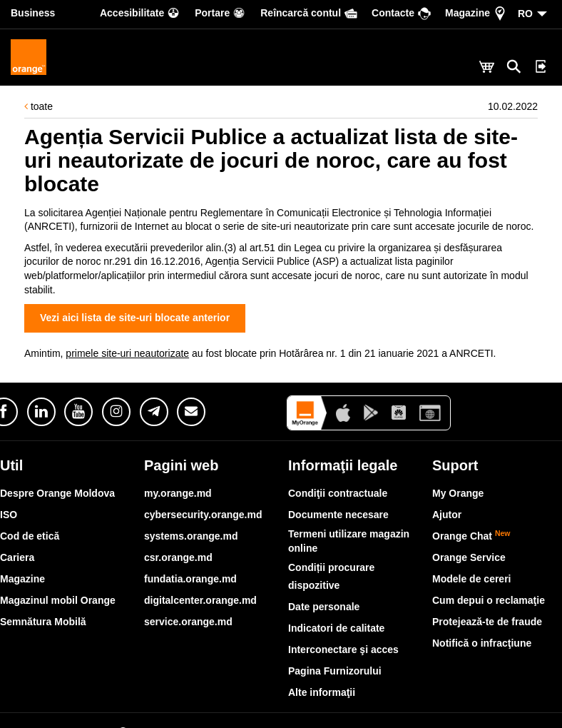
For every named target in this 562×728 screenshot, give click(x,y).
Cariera (17, 557)
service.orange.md (188, 622)
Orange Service (469, 557)
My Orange (458, 493)
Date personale (324, 607)
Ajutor (447, 515)
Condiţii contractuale (338, 493)
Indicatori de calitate (336, 628)
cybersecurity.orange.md (203, 515)
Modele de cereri (472, 579)
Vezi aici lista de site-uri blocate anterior (135, 318)
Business (33, 13)
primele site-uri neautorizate (127, 353)
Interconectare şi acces (343, 649)
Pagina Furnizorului (335, 671)
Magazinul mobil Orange (58, 600)
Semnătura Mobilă (43, 622)
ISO (9, 515)
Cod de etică (30, 536)
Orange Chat (471, 536)
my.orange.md (178, 493)
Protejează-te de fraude (487, 622)
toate (39, 106)
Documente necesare (338, 515)
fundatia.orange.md (190, 579)
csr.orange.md (178, 557)
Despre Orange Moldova (57, 493)
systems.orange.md (191, 536)
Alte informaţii (322, 692)
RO (525, 14)
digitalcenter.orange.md (200, 600)
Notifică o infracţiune (482, 643)
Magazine (22, 579)
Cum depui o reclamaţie (489, 600)
